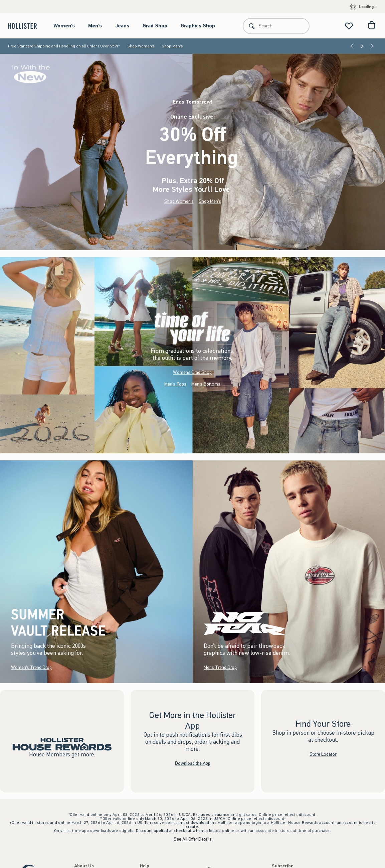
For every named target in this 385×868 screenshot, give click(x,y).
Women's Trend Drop (31, 667)
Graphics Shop (198, 26)
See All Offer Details (193, 839)
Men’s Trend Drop (220, 667)
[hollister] (26, 26)
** (231, 188)
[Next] (372, 46)
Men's (95, 26)
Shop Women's (141, 46)
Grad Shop (155, 26)
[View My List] (349, 26)
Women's (64, 26)
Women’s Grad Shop (192, 372)
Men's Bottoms (206, 384)
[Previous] (352, 46)
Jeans (122, 26)
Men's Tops (175, 384)
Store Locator (323, 754)
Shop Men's (172, 46)
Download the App (193, 763)
